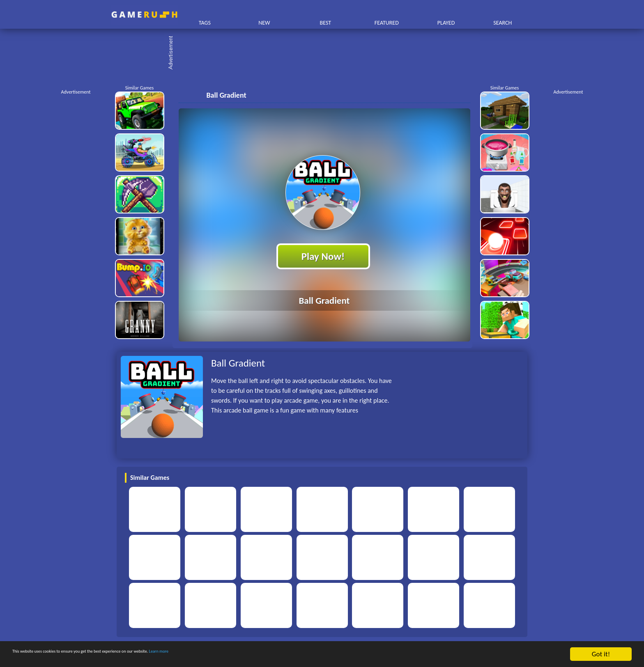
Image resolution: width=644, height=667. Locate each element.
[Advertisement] (326, 53)
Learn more (256, 654)
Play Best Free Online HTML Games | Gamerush (144, 15)
